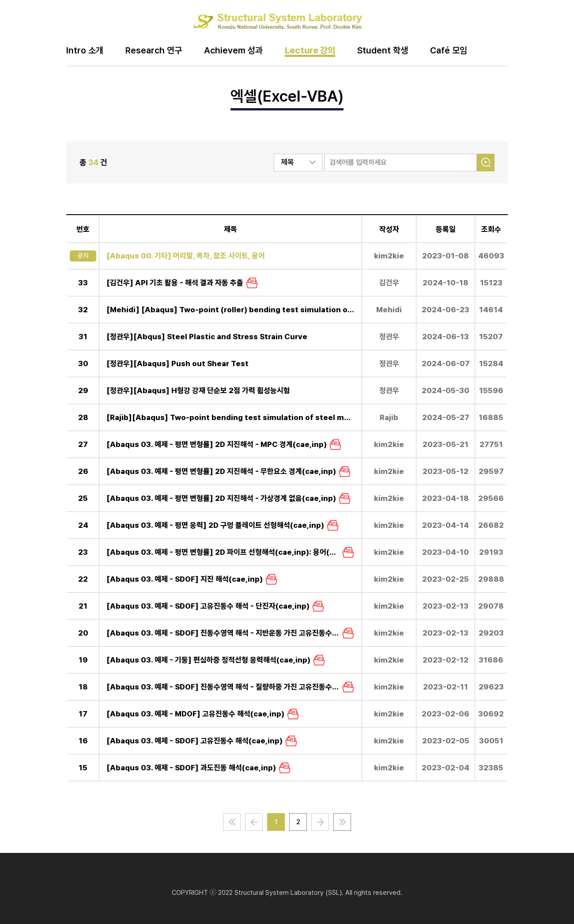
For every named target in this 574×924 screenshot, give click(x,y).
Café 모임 (449, 51)
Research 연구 (154, 51)
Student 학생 (383, 51)
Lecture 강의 (310, 51)
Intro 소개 (85, 51)
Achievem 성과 (233, 51)
